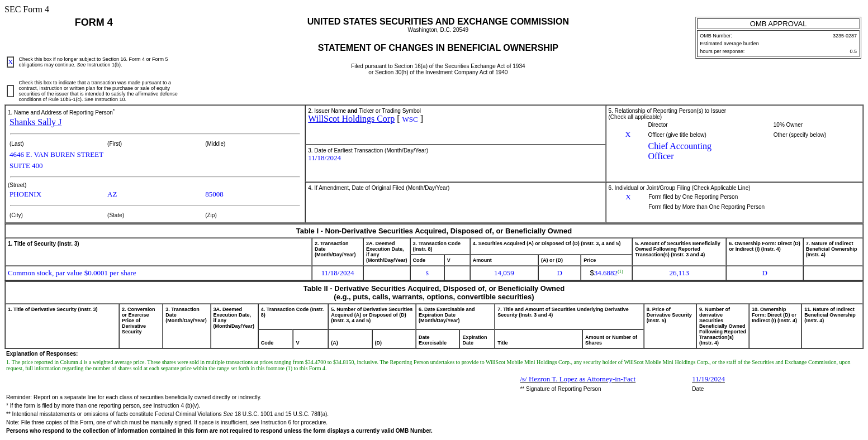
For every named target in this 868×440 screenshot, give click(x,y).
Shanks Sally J (35, 122)
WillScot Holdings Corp (351, 119)
